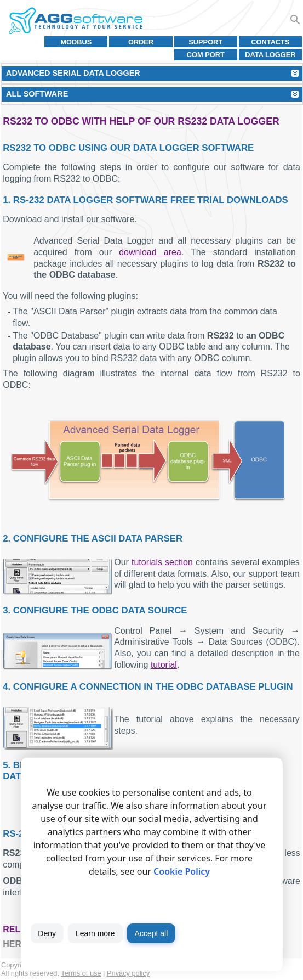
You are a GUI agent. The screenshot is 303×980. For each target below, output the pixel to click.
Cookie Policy (182, 871)
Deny (47, 933)
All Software (37, 94)
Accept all (151, 933)
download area (150, 252)
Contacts (270, 42)
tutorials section (162, 562)
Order (141, 42)
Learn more (95, 933)
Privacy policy (128, 973)
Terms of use (81, 973)
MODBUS (76, 42)
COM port (206, 55)
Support (205, 42)
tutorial (164, 665)
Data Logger (270, 55)
